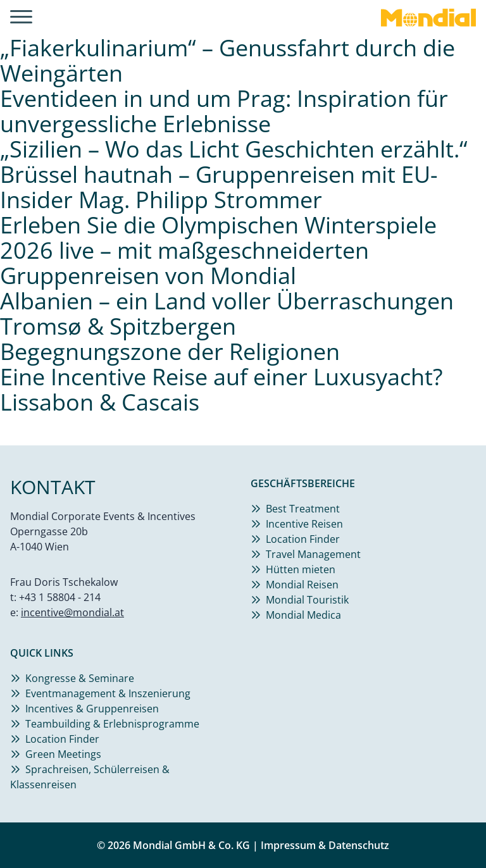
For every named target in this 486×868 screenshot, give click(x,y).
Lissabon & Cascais (100, 402)
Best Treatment (303, 509)
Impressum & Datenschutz (325, 845)
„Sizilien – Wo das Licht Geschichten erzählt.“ (234, 149)
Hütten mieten (301, 569)
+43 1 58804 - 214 (60, 597)
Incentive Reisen (304, 524)
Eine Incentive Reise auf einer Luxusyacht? (221, 377)
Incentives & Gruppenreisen (92, 709)
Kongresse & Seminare (80, 678)
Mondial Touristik (307, 600)
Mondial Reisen (302, 585)
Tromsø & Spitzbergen (118, 326)
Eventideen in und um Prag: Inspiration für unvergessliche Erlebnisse (224, 111)
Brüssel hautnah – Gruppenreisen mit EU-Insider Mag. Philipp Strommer (219, 187)
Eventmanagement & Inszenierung (108, 693)
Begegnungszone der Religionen (170, 351)
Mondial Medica (303, 615)
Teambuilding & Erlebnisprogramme (112, 724)
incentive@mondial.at (72, 612)
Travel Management (313, 554)
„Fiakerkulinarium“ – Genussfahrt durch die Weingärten (227, 60)
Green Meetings (63, 754)
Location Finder (303, 539)
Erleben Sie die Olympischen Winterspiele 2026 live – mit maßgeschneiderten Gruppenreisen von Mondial (218, 250)
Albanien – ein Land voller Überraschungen (227, 301)
